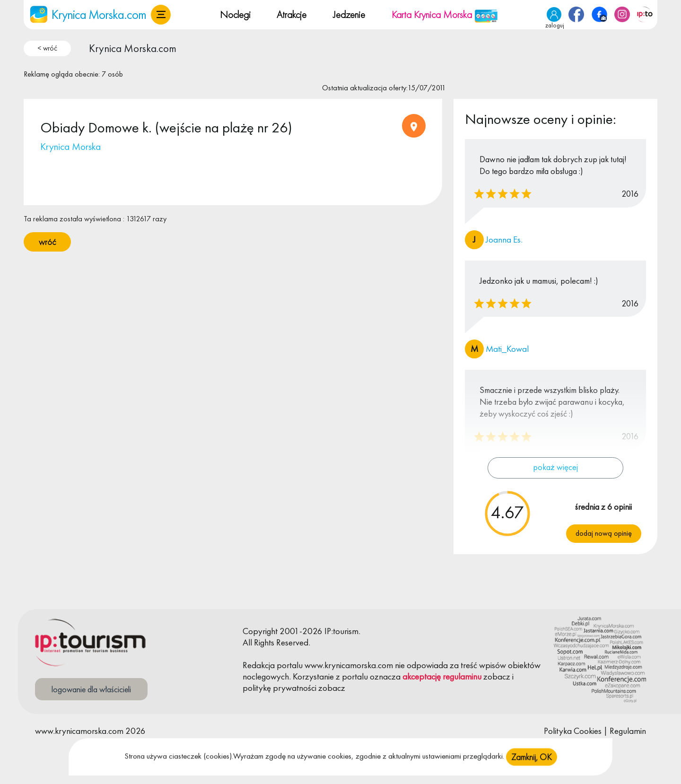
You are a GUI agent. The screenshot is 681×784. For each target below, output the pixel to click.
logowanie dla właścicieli (91, 689)
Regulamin (628, 731)
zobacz (497, 676)
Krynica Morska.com (133, 48)
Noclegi (235, 14)
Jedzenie (349, 14)
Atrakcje (292, 14)
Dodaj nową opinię (604, 533)
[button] (161, 15)
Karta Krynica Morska (445, 14)
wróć (47, 242)
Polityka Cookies (573, 731)
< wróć (47, 48)
